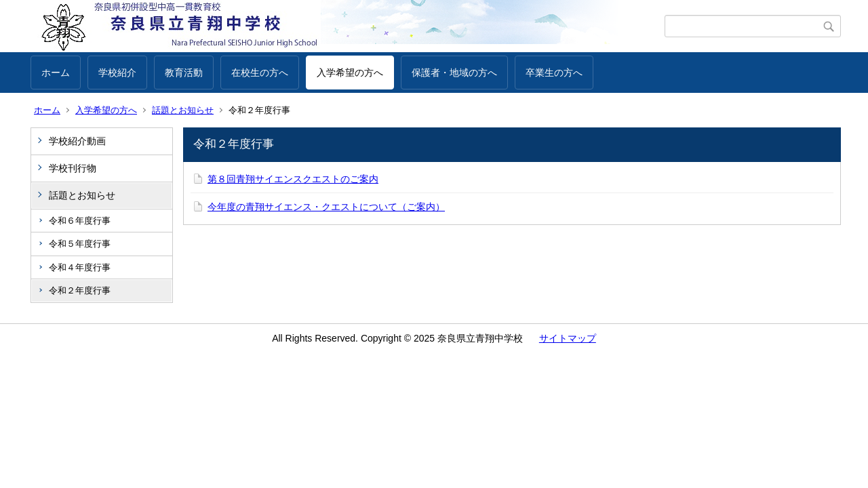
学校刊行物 (73, 168)
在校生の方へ (260, 73)
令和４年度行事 (80, 267)
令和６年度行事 (80, 221)
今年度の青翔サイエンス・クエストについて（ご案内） (326, 207)
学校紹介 (117, 73)
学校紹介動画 (77, 141)
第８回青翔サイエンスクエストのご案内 (293, 179)
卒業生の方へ (554, 73)
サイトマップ (568, 338)
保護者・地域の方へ (454, 73)
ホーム (56, 73)
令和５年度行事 (80, 244)
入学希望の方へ (350, 73)
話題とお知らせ (183, 110)
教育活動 (184, 73)
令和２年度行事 (80, 290)
